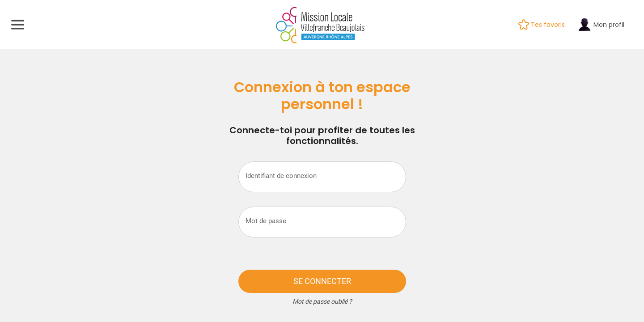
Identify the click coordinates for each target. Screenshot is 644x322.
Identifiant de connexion (281, 176)
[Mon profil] (607, 25)
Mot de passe (266, 221)
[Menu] (18, 25)
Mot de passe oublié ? (322, 301)
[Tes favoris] (548, 25)
